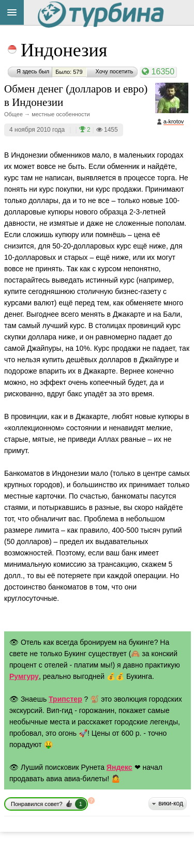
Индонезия (64, 50)
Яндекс (120, 767)
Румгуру (24, 676)
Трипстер (65, 699)
